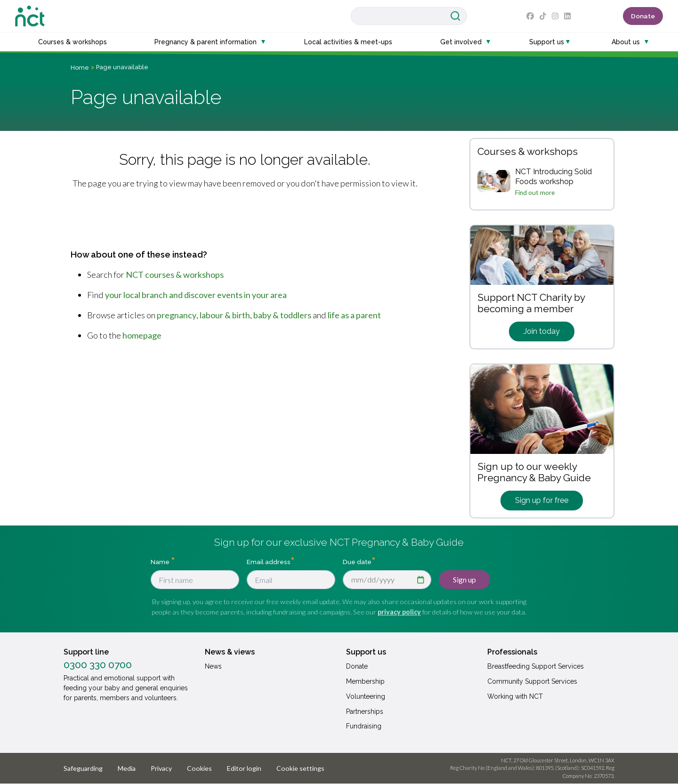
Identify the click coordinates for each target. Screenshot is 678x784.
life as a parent (354, 315)
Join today (542, 331)
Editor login (244, 768)
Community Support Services (532, 681)
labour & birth (225, 315)
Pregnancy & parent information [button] (206, 42)
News (213, 666)
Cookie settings (300, 768)
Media (127, 768)
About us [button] (626, 42)
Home (80, 68)
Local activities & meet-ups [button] (348, 42)
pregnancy (177, 315)
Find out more (535, 193)
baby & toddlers (282, 315)
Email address (269, 562)
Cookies (199, 768)
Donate (643, 16)
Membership (365, 681)
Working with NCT (515, 696)
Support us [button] (547, 42)
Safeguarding (83, 768)
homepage (142, 335)
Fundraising (364, 726)
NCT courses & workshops (175, 275)
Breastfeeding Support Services (536, 666)
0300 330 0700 (98, 665)
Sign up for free (542, 500)
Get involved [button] (461, 42)
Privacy (161, 768)
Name (161, 562)
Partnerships (365, 711)
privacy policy (399, 612)
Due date (357, 562)
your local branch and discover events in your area (196, 295)
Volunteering (366, 696)
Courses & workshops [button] (73, 42)
